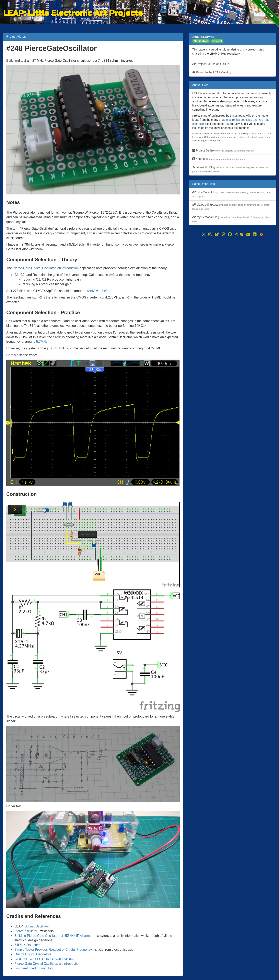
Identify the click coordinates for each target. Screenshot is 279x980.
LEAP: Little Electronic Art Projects (73, 13)
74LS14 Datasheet (28, 945)
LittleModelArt (257, 137)
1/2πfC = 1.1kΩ (96, 291)
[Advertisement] (232, 266)
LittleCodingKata (231, 207)
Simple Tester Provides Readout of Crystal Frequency (53, 950)
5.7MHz (42, 342)
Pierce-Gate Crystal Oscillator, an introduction (46, 268)
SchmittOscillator (37, 926)
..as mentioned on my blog (34, 968)
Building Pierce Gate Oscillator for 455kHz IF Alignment (54, 936)
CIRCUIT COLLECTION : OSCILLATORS (44, 959)
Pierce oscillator (26, 931)
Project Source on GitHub (211, 64)
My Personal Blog (232, 219)
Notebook (219, 159)
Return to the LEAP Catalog (212, 72)
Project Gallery (223, 150)
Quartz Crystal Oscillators (33, 954)
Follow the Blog (230, 169)
